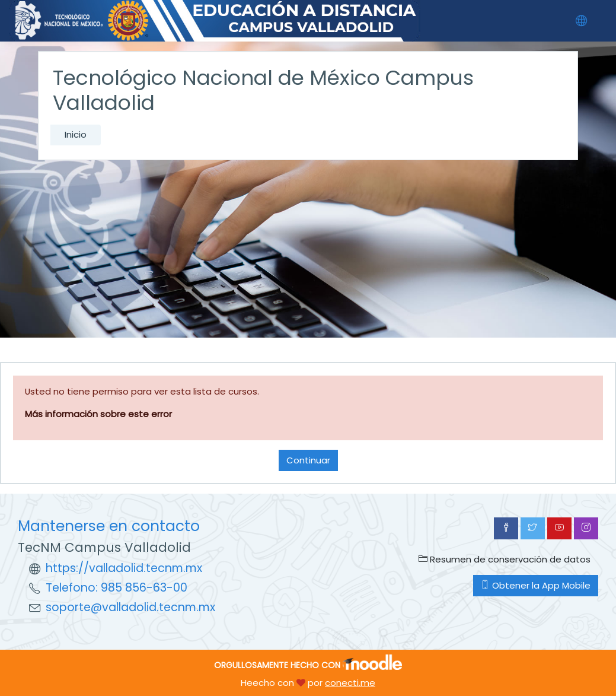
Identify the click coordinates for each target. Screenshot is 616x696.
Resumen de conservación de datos (505, 559)
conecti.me (350, 683)
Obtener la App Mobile (536, 585)
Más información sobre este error (98, 414)
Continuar (308, 460)
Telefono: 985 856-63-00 (117, 588)
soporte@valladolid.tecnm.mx (130, 607)
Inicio (76, 134)
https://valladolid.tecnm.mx (124, 568)
